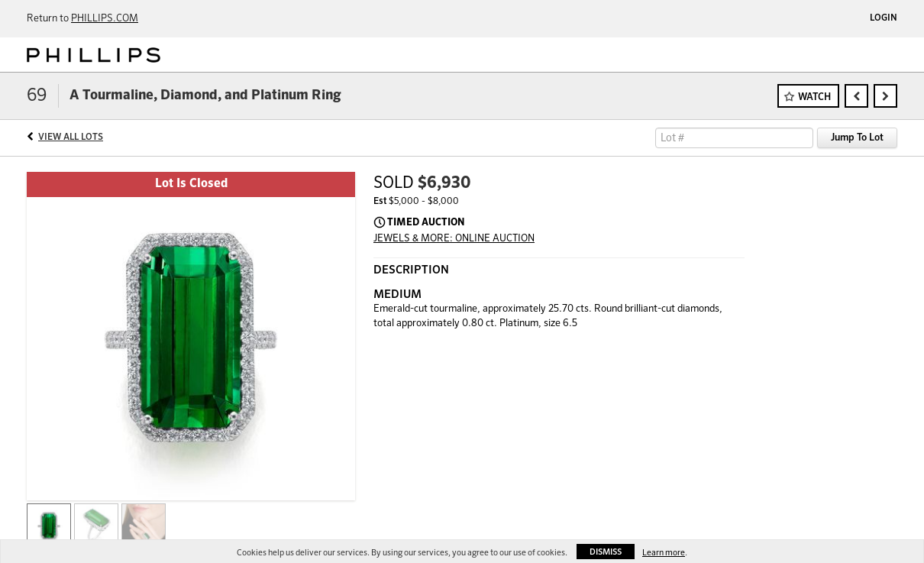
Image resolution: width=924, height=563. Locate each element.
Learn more (664, 553)
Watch (814, 97)
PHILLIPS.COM (105, 19)
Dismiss (606, 552)
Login (884, 18)
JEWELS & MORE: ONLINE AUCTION (454, 239)
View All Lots (71, 138)
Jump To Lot (857, 138)
